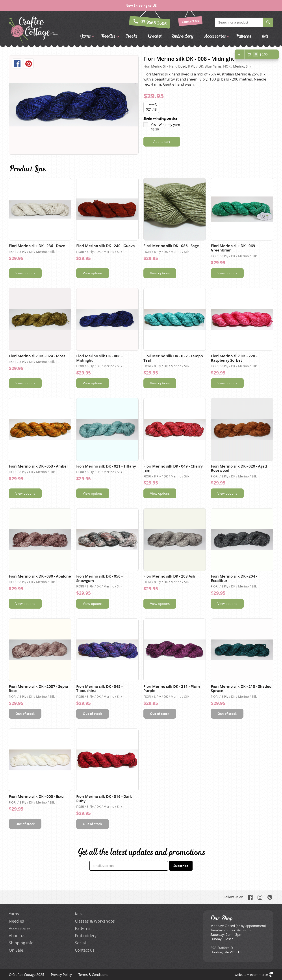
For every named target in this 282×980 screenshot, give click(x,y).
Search (268, 22)
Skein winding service (160, 118)
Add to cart (162, 141)
